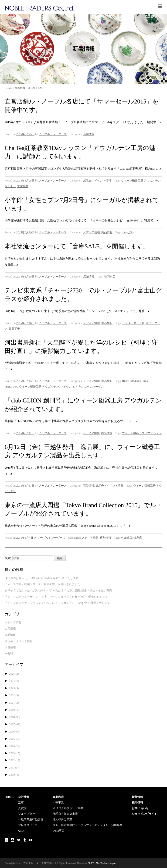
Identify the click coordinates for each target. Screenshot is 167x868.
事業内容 (58, 797)
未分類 (9, 654)
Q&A (21, 831)
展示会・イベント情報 (97, 181)
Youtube (31, 840)
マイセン (66, 387)
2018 (15, 717)
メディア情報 (92, 232)
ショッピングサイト (144, 814)
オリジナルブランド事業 (68, 808)
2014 (15, 746)
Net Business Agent (106, 863)
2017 (15, 724)
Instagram (13, 840)
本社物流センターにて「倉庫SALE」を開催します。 (77, 246)
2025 (14, 674)
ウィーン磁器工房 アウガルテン (141, 181)
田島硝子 (14, 329)
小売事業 (58, 803)
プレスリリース (28, 825)
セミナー (10, 186)
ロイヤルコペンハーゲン (88, 387)
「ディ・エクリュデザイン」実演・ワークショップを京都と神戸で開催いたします (56, 597)
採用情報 (137, 803)
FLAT (91, 863)
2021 (14, 703)
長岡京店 (110, 277)
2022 (14, 695)
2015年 (32, 88)
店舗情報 (89, 134)
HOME (8, 88)
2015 (15, 739)
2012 (15, 760)
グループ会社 (27, 814)
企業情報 (10, 629)
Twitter (19, 840)
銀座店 (138, 538)
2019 (15, 710)
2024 (14, 681)
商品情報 (107, 232)
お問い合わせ (140, 808)
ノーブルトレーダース (53, 134)
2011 (14, 768)
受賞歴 (22, 808)
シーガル (128, 232)
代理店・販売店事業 (65, 814)
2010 (14, 775)
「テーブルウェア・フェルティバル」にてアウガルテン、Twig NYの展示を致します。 (59, 603)
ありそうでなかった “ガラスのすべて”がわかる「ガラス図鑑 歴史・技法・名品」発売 (58, 591)
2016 (15, 732)
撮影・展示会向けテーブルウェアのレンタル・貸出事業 (88, 825)
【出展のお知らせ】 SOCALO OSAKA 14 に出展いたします (42, 578)
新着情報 (20, 88)
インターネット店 (133, 323)
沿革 (21, 803)
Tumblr (25, 840)
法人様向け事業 (62, 819)
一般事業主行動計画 (31, 819)
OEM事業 (59, 831)
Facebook (7, 840)
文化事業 (23, 186)
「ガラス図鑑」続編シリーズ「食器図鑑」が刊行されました (42, 584)
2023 (14, 688)
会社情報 (24, 797)
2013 (15, 753)
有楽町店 (126, 538)
